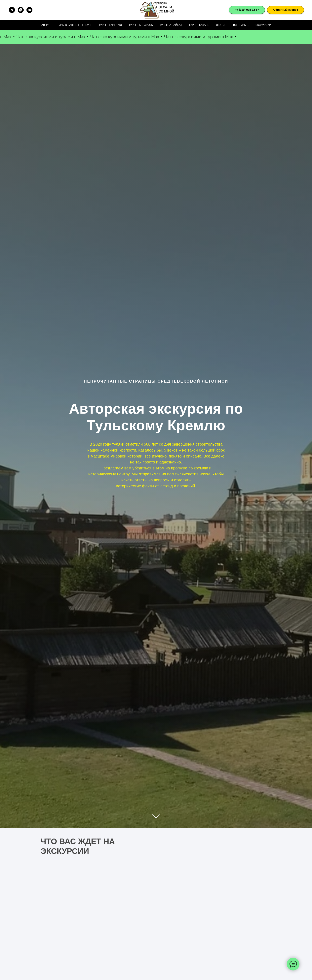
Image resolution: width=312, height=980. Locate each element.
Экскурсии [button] (263, 25)
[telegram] (12, 10)
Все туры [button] (240, 25)
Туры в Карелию (110, 25)
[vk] (29, 10)
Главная (44, 25)
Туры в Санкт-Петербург (75, 25)
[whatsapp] (21, 10)
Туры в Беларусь (141, 25)
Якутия (221, 25)
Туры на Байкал (171, 25)
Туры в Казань (199, 25)
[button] (286, 10)
